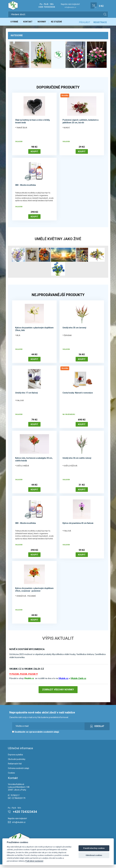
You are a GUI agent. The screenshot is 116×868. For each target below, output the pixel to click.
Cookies (11, 776)
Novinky (45, 23)
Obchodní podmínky (17, 763)
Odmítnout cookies (94, 855)
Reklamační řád (15, 767)
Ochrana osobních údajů (19, 772)
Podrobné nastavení (34, 861)
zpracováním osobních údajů (44, 735)
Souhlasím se (36, 735)
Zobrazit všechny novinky (58, 693)
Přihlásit (85, 23)
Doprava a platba (15, 758)
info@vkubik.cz (70, 7)
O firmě (15, 23)
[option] (58, 57)
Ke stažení (61, 23)
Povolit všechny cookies (94, 848)
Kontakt (30, 23)
